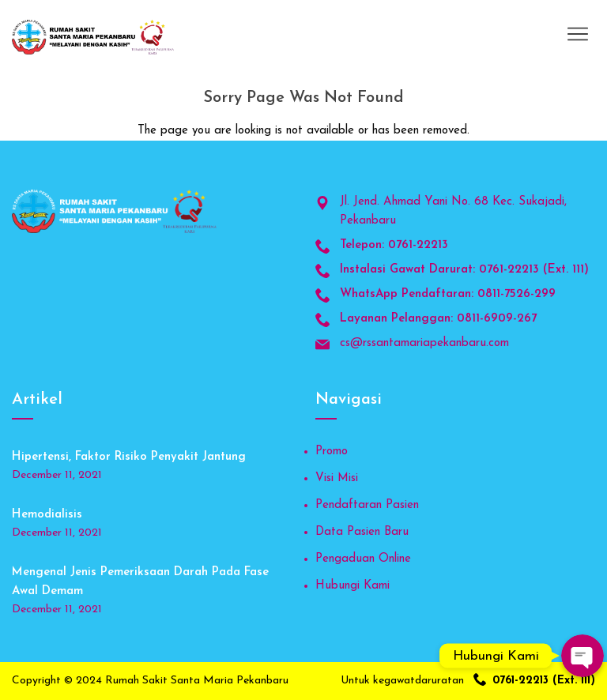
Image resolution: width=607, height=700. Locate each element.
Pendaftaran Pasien (367, 505)
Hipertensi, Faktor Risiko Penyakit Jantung (129, 457)
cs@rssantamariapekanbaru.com (424, 343)
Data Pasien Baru (362, 532)
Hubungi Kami (353, 586)
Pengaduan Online (363, 559)
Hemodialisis (47, 515)
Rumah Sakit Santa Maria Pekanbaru (197, 681)
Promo (332, 452)
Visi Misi (337, 478)
